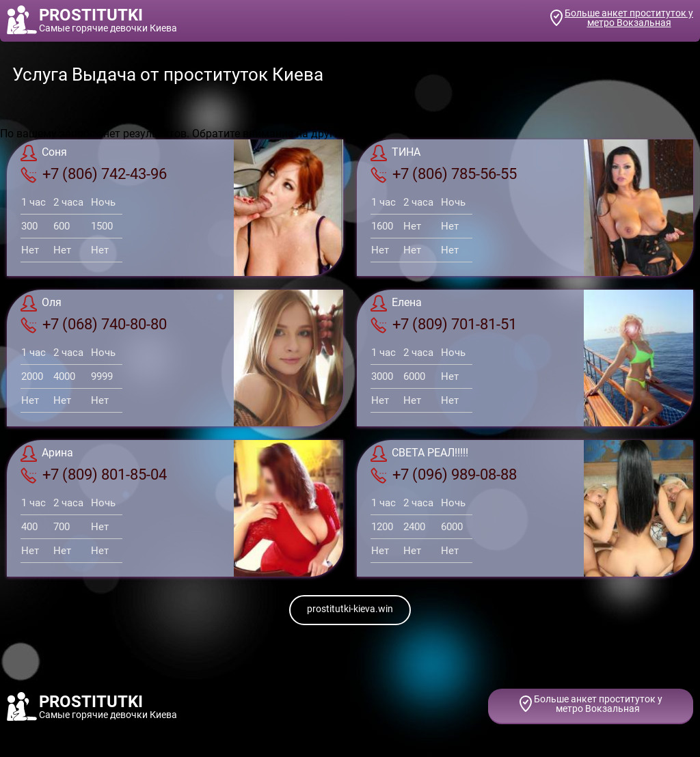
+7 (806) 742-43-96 (94, 174)
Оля (41, 303)
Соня (44, 153)
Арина (47, 454)
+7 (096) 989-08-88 (444, 475)
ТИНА (395, 153)
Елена (396, 303)
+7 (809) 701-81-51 (444, 325)
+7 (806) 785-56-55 (444, 174)
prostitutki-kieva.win (350, 609)
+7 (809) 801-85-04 (94, 475)
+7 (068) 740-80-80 (94, 325)
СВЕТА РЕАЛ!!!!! (419, 454)
